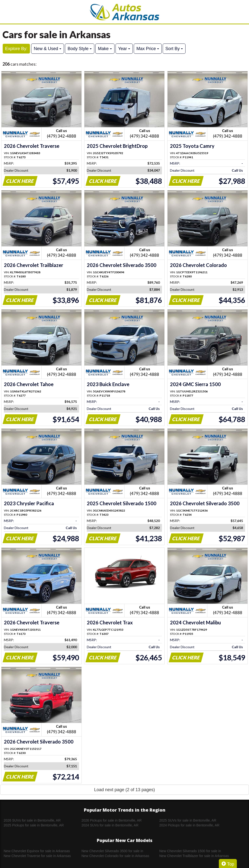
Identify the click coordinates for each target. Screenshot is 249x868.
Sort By (174, 49)
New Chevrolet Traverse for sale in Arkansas (37, 856)
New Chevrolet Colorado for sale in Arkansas (115, 856)
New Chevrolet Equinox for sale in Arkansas (37, 851)
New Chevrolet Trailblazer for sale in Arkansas (194, 856)
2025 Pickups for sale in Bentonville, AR (34, 825)
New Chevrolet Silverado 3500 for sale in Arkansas (112, 851)
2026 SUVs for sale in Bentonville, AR (32, 820)
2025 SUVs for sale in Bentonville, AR (188, 820)
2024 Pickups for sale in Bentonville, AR (189, 825)
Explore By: (16, 49)
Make (105, 49)
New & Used (48, 49)
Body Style (80, 49)
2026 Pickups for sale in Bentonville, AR (111, 820)
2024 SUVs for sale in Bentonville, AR (110, 825)
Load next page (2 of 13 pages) (124, 790)
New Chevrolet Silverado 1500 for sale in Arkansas (190, 851)
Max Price (148, 49)
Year (124, 49)
